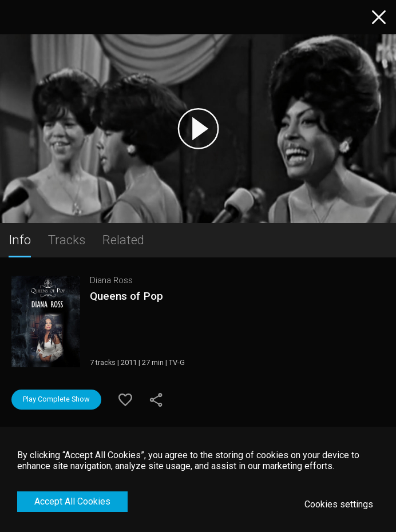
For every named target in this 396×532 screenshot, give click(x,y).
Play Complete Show (56, 399)
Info (20, 240)
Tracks (67, 240)
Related (123, 240)
